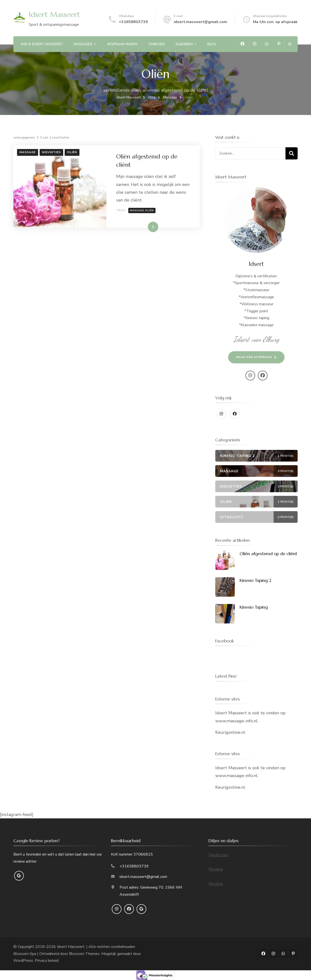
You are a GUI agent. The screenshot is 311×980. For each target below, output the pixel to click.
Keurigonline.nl (230, 732)
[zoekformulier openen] (290, 44)
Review (216, 869)
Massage (28, 152)
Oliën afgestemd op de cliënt (268, 554)
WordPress (23, 961)
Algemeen (184, 44)
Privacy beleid (47, 961)
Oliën (72, 152)
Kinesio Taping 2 (255, 580)
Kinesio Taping (254, 607)
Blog (212, 44)
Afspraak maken (122, 44)
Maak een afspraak (254, 357)
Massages (83, 44)
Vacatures (218, 855)
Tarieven (156, 44)
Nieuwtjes (51, 152)
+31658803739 (133, 22)
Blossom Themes (84, 954)
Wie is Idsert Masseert (42, 44)
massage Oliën (142, 210)
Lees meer (146, 227)
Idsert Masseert (54, 14)
